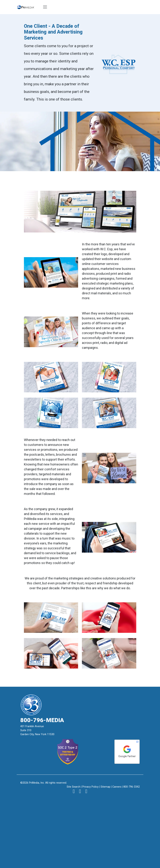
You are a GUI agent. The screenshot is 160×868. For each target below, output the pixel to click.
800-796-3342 (132, 787)
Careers (117, 787)
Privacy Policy (90, 787)
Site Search (73, 787)
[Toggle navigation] (45, 7)
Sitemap (105, 787)
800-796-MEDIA (42, 720)
